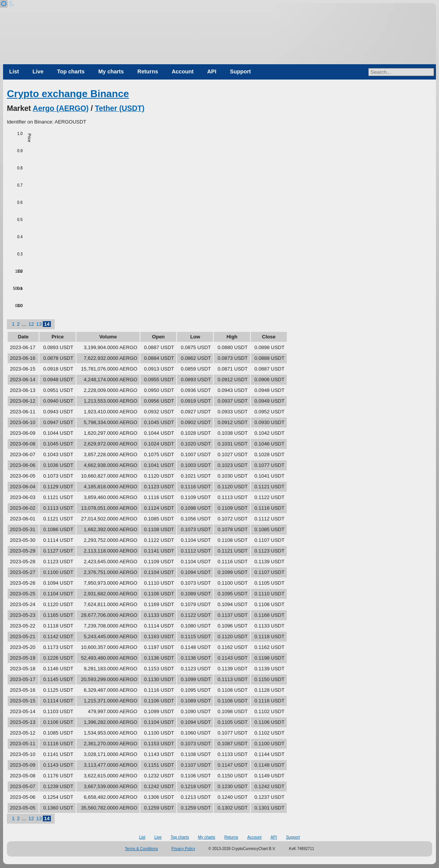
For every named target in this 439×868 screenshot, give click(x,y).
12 (31, 324)
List (14, 72)
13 (39, 324)
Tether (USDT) (120, 108)
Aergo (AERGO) (61, 108)
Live (38, 72)
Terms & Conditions (142, 849)
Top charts (71, 72)
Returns (148, 72)
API (212, 72)
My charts (111, 72)
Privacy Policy (183, 849)
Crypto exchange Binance (68, 94)
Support (240, 72)
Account (183, 72)
